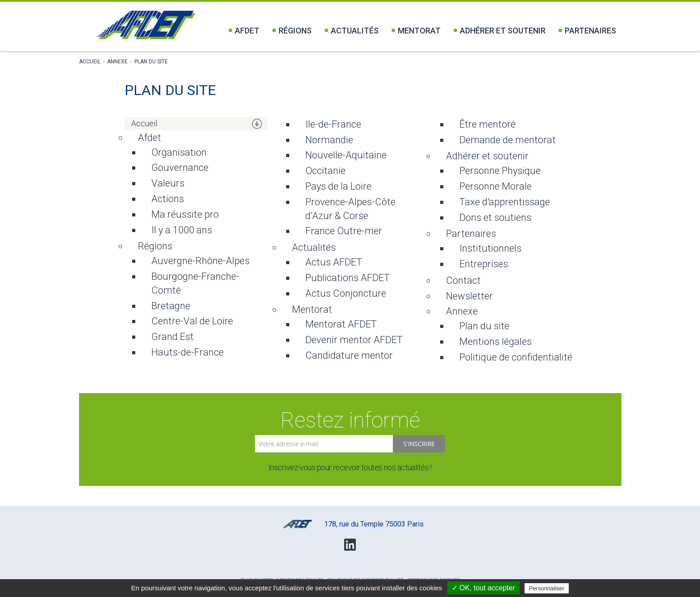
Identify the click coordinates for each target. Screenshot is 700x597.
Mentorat (416, 31)
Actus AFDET (334, 262)
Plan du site (151, 62)
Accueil (90, 62)
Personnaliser (547, 588)
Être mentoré (487, 124)
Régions (292, 31)
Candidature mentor (349, 355)
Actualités (352, 31)
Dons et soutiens (495, 218)
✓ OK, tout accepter (483, 588)
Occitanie (325, 171)
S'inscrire (419, 444)
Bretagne (171, 306)
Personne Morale (496, 186)
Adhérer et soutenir (500, 31)
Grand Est (173, 337)
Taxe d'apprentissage (505, 202)
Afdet (244, 31)
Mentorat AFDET (341, 324)
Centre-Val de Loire (192, 321)
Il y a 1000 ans (182, 230)
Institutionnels (490, 248)
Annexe (117, 62)
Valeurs (168, 183)
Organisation (179, 152)
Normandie (329, 140)
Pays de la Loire (338, 186)
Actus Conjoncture (346, 293)
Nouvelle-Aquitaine (346, 155)
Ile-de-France (333, 124)
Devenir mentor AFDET (354, 340)
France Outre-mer (344, 231)
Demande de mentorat (508, 140)
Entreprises (484, 264)
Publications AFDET (348, 278)
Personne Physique (500, 171)
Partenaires (587, 31)
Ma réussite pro (185, 214)
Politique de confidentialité (516, 357)
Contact (463, 280)
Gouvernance (180, 168)
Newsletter (469, 296)
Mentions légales (496, 342)
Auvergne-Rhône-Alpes (200, 261)
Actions (168, 199)
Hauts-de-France (187, 352)
